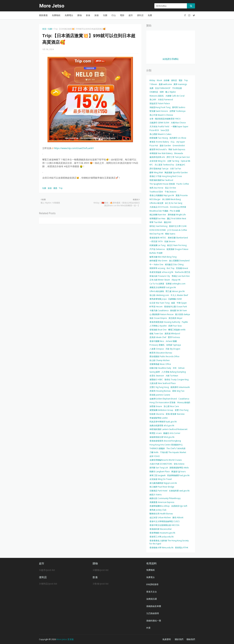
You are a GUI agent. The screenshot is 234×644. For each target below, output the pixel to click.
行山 (173, 142)
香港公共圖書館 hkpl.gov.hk (162, 195)
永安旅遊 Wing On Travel (161, 479)
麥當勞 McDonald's (158, 149)
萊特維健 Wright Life (177, 215)
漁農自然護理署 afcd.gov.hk (162, 426)
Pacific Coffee (183, 184)
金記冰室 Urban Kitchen (160, 517)
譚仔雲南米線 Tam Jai (159, 169)
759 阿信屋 (177, 88)
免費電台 (150, 577)
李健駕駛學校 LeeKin (159, 418)
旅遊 (50, 188)
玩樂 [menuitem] (105, 15)
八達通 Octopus (157, 349)
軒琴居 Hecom (156, 307)
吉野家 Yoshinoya (177, 111)
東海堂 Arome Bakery (159, 142)
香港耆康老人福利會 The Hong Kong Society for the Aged (169, 542)
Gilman (181, 368)
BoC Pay (171, 268)
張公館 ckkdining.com (159, 295)
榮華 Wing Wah (156, 172)
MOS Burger (155, 199)
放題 (173, 303)
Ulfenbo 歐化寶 (156, 203)
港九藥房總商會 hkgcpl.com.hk (163, 483)
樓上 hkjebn (171, 92)
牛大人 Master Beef (179, 295)
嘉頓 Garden (165, 146)
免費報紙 (150, 570)
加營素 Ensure (156, 406)
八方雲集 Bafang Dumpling (174, 372)
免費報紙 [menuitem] (56, 15)
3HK (175, 368)
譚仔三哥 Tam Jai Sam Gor (178, 157)
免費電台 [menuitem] (69, 15)
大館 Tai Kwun (172, 376)
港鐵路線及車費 (154, 606)
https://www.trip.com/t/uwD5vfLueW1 (74, 148)
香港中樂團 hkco (157, 341)
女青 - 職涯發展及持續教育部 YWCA (165, 119)
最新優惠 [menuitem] (43, 15)
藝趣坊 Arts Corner (172, 433)
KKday (152, 80)
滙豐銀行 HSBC (156, 380)
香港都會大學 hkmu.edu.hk (161, 548)
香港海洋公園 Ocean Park (175, 307)
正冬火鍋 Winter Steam (160, 280)
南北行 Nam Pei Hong (177, 245)
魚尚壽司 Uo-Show (178, 138)
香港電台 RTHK (182, 548)
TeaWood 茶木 (156, 192)
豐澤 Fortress (174, 337)
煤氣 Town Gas (156, 334)
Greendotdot (179, 146)
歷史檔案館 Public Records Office (164, 356)
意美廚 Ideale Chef (158, 337)
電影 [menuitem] (122, 15)
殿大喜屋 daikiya (183, 314)
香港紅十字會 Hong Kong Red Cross (166, 176)
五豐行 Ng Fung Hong (159, 387)
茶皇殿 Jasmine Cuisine (160, 395)
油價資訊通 (152, 599)
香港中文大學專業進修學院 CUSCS (164, 521)
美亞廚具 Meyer (175, 318)
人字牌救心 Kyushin (158, 326)
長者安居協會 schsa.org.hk (161, 272)
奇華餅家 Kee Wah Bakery (161, 153)
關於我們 (179, 639)
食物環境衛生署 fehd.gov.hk (162, 437)
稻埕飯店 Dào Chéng (174, 264)
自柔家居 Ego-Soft (179, 506)
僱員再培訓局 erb (157, 157)
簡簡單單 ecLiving (157, 268)
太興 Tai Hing (173, 161)
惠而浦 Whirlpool (172, 334)
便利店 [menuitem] (140, 15)
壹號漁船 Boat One (158, 330)
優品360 (167, 222)
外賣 (148, 628)
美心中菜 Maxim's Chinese (161, 115)
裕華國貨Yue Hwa (157, 218)
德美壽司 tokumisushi (180, 387)
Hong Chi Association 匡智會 (162, 402)
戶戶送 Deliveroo (157, 249)
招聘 (162, 92)
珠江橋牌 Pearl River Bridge (162, 487)
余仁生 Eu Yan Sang (174, 203)
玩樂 (50, 29)
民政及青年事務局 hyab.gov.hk (163, 422)
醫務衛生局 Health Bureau (161, 514)
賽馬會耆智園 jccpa (158, 299)
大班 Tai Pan (175, 169)
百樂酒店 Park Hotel (158, 491)
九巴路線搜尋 (153, 613)
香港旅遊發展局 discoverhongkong (165, 441)
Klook (159, 80)
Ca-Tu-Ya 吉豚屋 (157, 284)
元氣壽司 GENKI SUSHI (159, 123)
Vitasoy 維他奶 (184, 402)
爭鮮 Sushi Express (177, 149)
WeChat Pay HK (156, 234)
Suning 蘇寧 (155, 372)
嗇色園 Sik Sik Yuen (179, 310)
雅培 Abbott (178, 517)
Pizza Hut (154, 146)
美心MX (153, 100)
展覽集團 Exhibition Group (161, 410)
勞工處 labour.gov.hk (175, 291)
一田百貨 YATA (156, 241)
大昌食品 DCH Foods (159, 207)
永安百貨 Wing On (158, 161)
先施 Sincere (170, 241)
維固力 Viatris (156, 495)
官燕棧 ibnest (182, 268)
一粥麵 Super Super (180, 127)
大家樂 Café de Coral (175, 96)
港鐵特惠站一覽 (154, 621)
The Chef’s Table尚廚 (176, 448)
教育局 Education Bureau (161, 353)
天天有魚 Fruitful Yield (159, 127)
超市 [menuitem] (131, 15)
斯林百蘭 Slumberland (178, 238)
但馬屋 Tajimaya (174, 345)
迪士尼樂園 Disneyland (179, 261)
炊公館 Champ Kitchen (160, 360)
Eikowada (179, 153)
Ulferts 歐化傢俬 (157, 291)
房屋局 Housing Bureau (160, 391)
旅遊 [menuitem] (97, 15)
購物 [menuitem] (79, 15)
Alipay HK (176, 280)
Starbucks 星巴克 (182, 272)
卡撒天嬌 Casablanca (159, 310)
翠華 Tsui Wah (156, 222)
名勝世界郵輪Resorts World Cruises (166, 460)
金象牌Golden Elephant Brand (163, 399)
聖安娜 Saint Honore (159, 111)
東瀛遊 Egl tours (178, 472)
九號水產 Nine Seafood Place (163, 383)
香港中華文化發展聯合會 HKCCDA (164, 525)
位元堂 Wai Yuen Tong (159, 303)
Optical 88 (185, 161)
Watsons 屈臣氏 (157, 96)
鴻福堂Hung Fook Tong (160, 107)
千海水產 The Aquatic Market (173, 452)
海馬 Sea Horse (156, 188)
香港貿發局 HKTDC (158, 238)
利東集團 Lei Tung (157, 245)
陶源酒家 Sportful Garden (176, 172)
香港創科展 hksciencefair (161, 529)
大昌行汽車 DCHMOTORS (161, 464)
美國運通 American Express (162, 502)
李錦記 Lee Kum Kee (181, 276)
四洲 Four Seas (175, 326)
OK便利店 (154, 92)
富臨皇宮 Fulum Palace (160, 103)
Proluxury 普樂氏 (157, 345)
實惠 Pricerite (182, 195)
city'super (181, 142)
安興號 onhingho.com (176, 284)
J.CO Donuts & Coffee (177, 230)
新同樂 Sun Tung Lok (159, 468)
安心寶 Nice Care (171, 406)
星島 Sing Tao (178, 391)
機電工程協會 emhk (177, 330)
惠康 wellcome (165, 84)
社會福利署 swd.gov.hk (179, 491)
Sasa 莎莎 (165, 130)
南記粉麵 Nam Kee (158, 215)
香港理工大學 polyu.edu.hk (162, 537)
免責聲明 (167, 639)
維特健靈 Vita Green (158, 261)
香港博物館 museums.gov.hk (162, 533)
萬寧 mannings (180, 84)
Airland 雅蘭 (171, 341)
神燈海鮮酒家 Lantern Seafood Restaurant (168, 429)
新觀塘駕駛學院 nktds (179, 468)
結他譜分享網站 (171, 59)
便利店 (174, 80)
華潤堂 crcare (156, 433)
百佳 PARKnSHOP (163, 88)
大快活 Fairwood (165, 100)
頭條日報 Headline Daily (160, 368)
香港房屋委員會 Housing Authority (165, 322)
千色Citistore (170, 192)
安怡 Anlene (179, 464)
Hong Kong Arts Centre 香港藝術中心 (166, 445)
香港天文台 (152, 592)
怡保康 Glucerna (157, 414)
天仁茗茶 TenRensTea (164, 165)
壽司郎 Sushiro (179, 107)
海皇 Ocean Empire (158, 318)
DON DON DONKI (158, 230)
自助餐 (167, 80)
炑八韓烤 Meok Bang (171, 199)
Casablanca (184, 399)
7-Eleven (153, 84)
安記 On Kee (170, 188)
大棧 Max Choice (178, 123)
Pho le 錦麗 (175, 211)
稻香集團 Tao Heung (159, 138)
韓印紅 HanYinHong (158, 226)
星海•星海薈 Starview (175, 414)
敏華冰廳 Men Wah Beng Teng (163, 257)
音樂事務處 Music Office (160, 364)
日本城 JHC (180, 165)
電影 (181, 80)
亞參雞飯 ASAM (175, 299)
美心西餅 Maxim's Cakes (160, 134)
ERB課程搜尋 (152, 584)
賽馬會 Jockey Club (158, 510)
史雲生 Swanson (157, 376)
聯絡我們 (191, 639)
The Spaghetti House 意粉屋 (162, 184)
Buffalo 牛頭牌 (156, 253)
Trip (61, 188)
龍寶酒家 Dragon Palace (177, 249)
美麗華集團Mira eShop (160, 506)
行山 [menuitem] (114, 15)
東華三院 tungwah (158, 475)
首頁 (44, 29)
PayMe (185, 322)
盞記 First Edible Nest (176, 218)
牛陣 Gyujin (182, 303)
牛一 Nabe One (156, 264)
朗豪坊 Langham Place (160, 472)
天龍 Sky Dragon (173, 349)
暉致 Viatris (170, 234)
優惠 (55, 188)
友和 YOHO (155, 456)
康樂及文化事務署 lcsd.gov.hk (163, 287)
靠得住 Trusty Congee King (176, 380)
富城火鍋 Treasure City (160, 276)
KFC (151, 165)
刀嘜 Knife (154, 452)
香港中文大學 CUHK (178, 226)
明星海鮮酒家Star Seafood (161, 180)
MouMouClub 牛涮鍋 (159, 211)
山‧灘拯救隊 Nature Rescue (162, 314)
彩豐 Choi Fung (182, 410)
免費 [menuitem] (150, 15)
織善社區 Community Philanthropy (165, 498)
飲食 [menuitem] (88, 15)
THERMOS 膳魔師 (157, 448)
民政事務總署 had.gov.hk (178, 475)
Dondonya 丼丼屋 (178, 207)
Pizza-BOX (154, 130)
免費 (151, 88)
